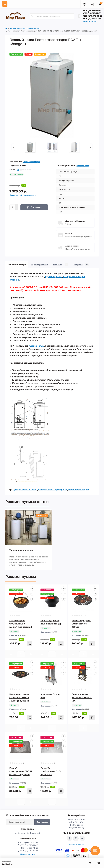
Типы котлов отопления (21, 550)
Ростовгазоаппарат (32, 162)
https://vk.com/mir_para (82, 838)
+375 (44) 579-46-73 (93, 16)
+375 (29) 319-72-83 (92, 13)
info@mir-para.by (76, 845)
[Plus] (17, 206)
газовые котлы (36, 346)
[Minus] (17, 209)
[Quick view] (32, 589)
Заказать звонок (90, 21)
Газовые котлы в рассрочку (53, 490)
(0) (18, 170)
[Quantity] (12, 207)
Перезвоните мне (28, 854)
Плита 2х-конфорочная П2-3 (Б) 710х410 (51, 771)
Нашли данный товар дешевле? (23, 195)
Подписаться (42, 822)
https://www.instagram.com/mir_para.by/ (76, 838)
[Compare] (32, 599)
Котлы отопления (17, 28)
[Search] (33, 16)
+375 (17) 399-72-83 (92, 19)
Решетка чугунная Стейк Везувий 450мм (81, 624)
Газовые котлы (33, 28)
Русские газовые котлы (25, 490)
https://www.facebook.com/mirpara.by (69, 838)
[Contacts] (92, 4)
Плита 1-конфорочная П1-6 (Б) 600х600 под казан (21, 771)
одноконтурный (54, 277)
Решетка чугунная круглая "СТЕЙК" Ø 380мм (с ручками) (19, 698)
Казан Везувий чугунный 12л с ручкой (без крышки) (21, 624)
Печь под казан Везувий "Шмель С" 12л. (82, 698)
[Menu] (5, 4)
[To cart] (30, 644)
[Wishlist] (32, 594)
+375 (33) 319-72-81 (92, 11)
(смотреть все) (82, 166)
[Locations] (84, 4)
